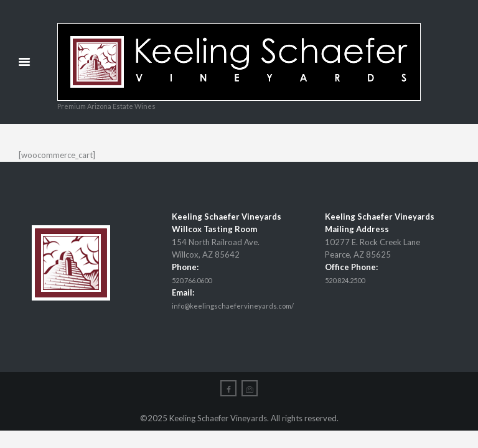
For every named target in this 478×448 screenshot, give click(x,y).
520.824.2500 (352, 281)
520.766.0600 (199, 281)
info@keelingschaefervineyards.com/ (238, 306)
